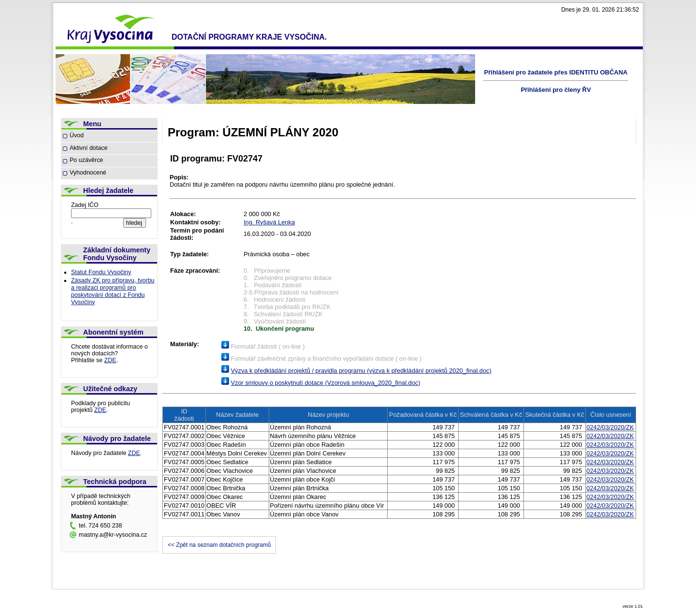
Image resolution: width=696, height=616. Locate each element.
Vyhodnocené (88, 173)
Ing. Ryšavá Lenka (269, 222)
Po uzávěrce (86, 160)
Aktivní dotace (88, 148)
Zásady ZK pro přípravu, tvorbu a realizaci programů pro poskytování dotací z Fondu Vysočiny (113, 291)
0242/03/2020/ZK (610, 427)
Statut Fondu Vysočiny (101, 272)
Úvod (77, 135)
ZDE (110, 360)
